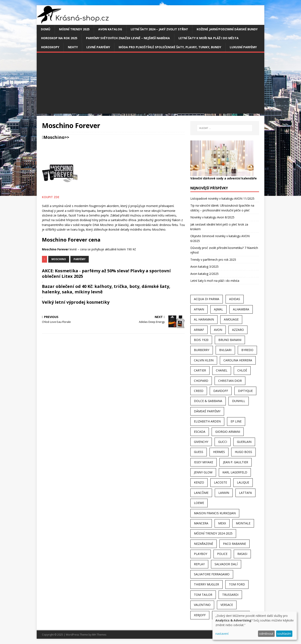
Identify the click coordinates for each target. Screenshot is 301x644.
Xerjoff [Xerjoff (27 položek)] (200, 615)
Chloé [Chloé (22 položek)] (242, 370)
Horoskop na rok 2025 (59, 38)
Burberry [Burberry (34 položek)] (202, 350)
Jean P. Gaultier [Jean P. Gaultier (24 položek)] (236, 462)
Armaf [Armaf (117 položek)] (199, 330)
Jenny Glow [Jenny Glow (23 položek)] (203, 472)
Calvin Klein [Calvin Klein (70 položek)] (204, 360)
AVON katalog (110, 29)
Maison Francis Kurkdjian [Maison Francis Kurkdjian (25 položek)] (215, 513)
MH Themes (99, 635)
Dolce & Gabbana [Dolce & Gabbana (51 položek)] (208, 401)
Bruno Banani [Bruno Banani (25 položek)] (230, 340)
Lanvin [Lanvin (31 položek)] (224, 493)
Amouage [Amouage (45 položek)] (231, 319)
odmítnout (266, 634)
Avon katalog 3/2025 (204, 267)
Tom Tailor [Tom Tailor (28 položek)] (203, 595)
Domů (46, 29)
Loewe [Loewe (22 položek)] (199, 503)
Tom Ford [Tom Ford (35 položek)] (237, 584)
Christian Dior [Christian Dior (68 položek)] (230, 381)
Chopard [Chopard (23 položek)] (201, 381)
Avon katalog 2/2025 (204, 274)
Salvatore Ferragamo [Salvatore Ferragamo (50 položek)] (212, 574)
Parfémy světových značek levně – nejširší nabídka (128, 38)
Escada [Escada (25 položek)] (200, 432)
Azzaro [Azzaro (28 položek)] (238, 330)
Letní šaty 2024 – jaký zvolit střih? (159, 29)
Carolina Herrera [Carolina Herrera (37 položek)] (238, 360)
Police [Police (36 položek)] (222, 554)
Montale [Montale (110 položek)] (243, 523)
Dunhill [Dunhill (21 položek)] (239, 401)
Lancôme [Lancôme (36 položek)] (201, 493)
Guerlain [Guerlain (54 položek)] (244, 442)
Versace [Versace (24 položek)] (227, 605)
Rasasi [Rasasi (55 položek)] (242, 554)
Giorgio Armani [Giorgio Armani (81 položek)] (228, 432)
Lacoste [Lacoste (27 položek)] (220, 482)
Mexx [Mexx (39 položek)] (222, 523)
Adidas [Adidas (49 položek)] (235, 299)
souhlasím (284, 634)
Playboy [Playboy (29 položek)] (201, 554)
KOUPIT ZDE (51, 197)
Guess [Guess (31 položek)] (199, 452)
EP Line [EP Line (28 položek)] (236, 421)
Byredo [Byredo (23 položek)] (247, 350)
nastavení (222, 634)
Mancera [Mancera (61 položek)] (201, 523)
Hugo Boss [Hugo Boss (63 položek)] (243, 452)
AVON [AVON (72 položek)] (218, 330)
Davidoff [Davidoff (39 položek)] (221, 391)
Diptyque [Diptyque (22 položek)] (245, 391)
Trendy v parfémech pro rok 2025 (213, 260)
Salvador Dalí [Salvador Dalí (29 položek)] (226, 564)
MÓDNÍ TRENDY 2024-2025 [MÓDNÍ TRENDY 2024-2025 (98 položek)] (213, 533)
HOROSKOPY (50, 47)
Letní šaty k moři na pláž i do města (209, 38)
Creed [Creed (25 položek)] (199, 391)
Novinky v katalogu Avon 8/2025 (212, 217)
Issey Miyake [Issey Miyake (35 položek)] (204, 462)
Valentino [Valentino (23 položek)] (202, 605)
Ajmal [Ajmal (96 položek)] (218, 309)
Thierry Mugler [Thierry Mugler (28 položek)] (206, 584)
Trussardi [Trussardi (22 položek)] (230, 595)
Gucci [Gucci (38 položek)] (223, 442)
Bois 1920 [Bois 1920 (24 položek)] (201, 340)
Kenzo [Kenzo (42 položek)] (199, 482)
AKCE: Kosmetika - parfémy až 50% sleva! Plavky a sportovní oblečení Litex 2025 (106, 273)
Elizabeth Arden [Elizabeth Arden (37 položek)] (207, 421)
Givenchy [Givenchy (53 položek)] (201, 442)
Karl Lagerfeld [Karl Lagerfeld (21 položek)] (235, 472)
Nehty (73, 47)
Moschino (54, 137)
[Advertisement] (150, 84)
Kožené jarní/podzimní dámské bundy (227, 29)
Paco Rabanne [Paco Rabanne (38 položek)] (234, 544)
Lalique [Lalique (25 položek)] (243, 482)
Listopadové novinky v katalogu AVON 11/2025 (222, 198)
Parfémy (80, 259)
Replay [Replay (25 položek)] (199, 564)
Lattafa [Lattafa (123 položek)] (245, 493)
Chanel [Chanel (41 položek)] (222, 370)
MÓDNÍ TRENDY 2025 (74, 29)
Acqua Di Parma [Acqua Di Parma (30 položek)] (207, 299)
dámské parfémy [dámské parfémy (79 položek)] (207, 411)
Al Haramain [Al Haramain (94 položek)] (204, 319)
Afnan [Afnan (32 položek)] (199, 309)
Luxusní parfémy (243, 47)
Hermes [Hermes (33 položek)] (219, 452)
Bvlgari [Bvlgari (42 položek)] (225, 350)
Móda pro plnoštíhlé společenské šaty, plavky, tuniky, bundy (170, 47)
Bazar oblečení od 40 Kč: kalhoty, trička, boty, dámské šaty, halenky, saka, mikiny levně (106, 289)
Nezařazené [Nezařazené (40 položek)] (204, 544)
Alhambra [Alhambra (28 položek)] (241, 309)
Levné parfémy (98, 47)
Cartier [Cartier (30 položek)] (200, 370)
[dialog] (255, 626)
